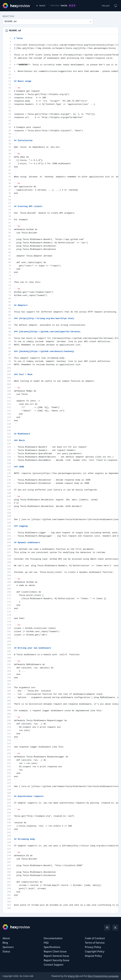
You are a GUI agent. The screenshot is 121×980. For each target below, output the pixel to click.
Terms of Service (95, 943)
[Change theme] (116, 6)
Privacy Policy (93, 947)
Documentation (53, 938)
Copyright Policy (95, 951)
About (6, 938)
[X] (115, 928)
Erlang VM (73, 976)
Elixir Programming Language (103, 976)
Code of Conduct (95, 938)
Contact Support (53, 965)
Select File (8, 16)
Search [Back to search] (41, 6)
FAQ (46, 943)
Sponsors (8, 947)
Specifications (52, 947)
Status (6, 951)
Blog (5, 943)
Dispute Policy (93, 956)
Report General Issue (56, 956)
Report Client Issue (55, 951)
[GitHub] (107, 928)
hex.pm (106, 6)
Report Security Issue (56, 960)
